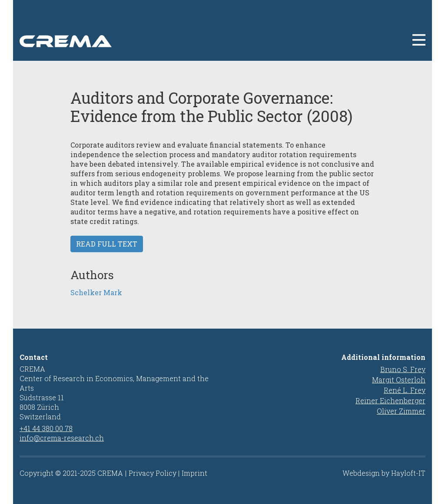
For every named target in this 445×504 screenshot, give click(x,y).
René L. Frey (405, 390)
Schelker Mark (96, 292)
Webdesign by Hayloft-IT (384, 473)
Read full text (107, 244)
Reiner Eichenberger (390, 400)
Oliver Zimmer (401, 411)
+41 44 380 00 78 (46, 428)
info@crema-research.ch (62, 438)
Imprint (194, 473)
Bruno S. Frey (403, 369)
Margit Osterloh (399, 380)
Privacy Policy (153, 473)
